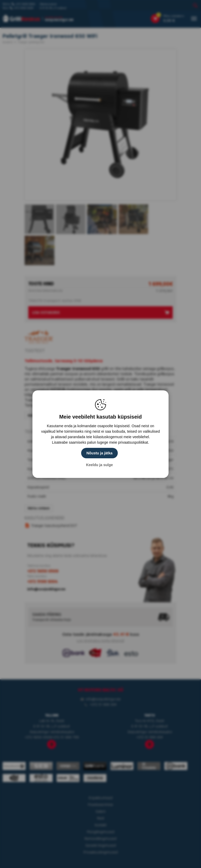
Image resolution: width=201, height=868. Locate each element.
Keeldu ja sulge (100, 465)
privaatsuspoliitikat (133, 442)
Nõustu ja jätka (99, 453)
